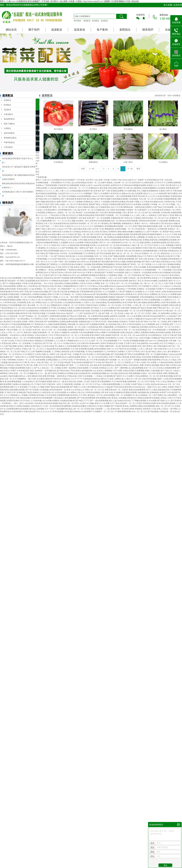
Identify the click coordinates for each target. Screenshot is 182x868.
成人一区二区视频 (53, 368)
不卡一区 (42, 245)
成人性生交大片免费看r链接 (169, 294)
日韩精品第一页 (166, 412)
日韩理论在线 (169, 202)
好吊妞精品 (61, 308)
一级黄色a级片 (154, 223)
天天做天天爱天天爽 (50, 204)
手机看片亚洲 (27, 283)
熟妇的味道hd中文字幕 (17, 362)
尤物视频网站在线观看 (167, 240)
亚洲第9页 (112, 232)
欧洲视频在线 (73, 292)
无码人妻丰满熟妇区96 (91, 387)
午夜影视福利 (116, 243)
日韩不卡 (83, 286)
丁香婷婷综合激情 (74, 270)
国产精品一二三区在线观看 (94, 278)
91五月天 (163, 343)
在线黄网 (164, 305)
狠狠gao (49, 357)
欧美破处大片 (86, 346)
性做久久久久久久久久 (119, 319)
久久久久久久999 (170, 234)
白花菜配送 (58, 162)
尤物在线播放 (113, 322)
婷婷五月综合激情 (14, 322)
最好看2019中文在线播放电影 (26, 311)
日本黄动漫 (162, 251)
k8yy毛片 (165, 275)
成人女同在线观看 (59, 392)
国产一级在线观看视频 (99, 401)
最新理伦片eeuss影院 (150, 343)
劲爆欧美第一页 (111, 346)
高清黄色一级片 (83, 221)
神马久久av (169, 357)
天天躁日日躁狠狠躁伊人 (95, 352)
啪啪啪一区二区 (20, 297)
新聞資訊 (125, 30)
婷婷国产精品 (59, 240)
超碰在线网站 (145, 243)
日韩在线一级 (134, 278)
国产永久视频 (88, 403)
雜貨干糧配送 (9, 124)
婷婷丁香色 (24, 292)
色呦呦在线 (56, 281)
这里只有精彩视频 (77, 352)
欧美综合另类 (94, 240)
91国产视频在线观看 (116, 256)
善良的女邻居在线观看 (128, 221)
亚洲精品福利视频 (133, 262)
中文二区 (17, 308)
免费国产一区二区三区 (104, 412)
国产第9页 (131, 264)
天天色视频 (51, 313)
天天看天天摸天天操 (132, 343)
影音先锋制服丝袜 (65, 237)
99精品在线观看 (91, 243)
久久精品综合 (37, 343)
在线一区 (8, 379)
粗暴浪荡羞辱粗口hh (156, 360)
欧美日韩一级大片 (40, 330)
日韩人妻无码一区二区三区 (133, 213)
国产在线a (125, 218)
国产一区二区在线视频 (101, 218)
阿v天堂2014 (56, 379)
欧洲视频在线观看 (139, 185)
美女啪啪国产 (72, 218)
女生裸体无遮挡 (43, 379)
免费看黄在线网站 (148, 332)
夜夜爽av (171, 382)
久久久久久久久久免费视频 (80, 193)
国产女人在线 (40, 368)
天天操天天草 (10, 392)
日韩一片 (119, 395)
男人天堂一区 (129, 335)
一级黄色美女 (61, 376)
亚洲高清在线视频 (89, 237)
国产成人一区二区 (170, 308)
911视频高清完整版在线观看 (125, 392)
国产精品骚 (106, 234)
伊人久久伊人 (151, 196)
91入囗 (28, 352)
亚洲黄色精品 (176, 196)
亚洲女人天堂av (22, 327)
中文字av (96, 384)
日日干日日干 (44, 365)
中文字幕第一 (128, 305)
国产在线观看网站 (51, 322)
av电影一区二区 (66, 204)
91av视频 (142, 267)
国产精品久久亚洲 (166, 215)
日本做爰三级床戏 (58, 327)
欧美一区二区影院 (120, 390)
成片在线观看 (137, 193)
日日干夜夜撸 (143, 286)
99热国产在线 (70, 362)
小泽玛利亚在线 (9, 303)
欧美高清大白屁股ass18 (121, 193)
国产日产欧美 (134, 352)
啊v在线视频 (154, 398)
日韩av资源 (13, 373)
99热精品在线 (136, 240)
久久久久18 (63, 297)
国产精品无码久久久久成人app (67, 259)
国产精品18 (71, 316)
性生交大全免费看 (76, 243)
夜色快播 (93, 262)
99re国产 (79, 213)
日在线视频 (44, 390)
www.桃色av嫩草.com (56, 234)
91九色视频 (137, 292)
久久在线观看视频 (148, 270)
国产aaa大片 (150, 341)
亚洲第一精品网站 (69, 368)
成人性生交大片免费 (74, 215)
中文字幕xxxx (93, 286)
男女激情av (137, 251)
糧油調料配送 (9, 119)
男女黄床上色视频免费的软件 (66, 286)
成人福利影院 (136, 188)
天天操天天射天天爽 (42, 384)
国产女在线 (9, 341)
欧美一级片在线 (155, 349)
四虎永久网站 (79, 267)
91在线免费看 (161, 297)
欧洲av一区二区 (94, 183)
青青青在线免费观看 (126, 259)
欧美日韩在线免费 (43, 267)
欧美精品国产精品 (26, 371)
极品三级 (115, 253)
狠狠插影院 (109, 229)
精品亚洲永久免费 (53, 202)
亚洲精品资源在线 (150, 240)
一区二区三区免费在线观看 (29, 338)
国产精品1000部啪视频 (50, 251)
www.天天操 (56, 267)
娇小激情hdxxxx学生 (68, 275)
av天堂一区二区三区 (130, 243)
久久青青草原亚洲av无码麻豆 (70, 264)
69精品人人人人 (174, 343)
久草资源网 (22, 387)
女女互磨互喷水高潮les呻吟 (88, 343)
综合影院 (106, 185)
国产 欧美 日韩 (141, 259)
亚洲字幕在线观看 (169, 303)
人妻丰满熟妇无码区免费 (36, 376)
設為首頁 (178, 5)
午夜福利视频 (41, 259)
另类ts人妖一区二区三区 (94, 390)
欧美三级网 (123, 278)
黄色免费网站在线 (103, 398)
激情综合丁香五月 (136, 281)
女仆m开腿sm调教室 (51, 401)
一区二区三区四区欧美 (136, 229)
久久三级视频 (77, 202)
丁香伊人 (96, 193)
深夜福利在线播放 (118, 202)
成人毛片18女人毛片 (162, 237)
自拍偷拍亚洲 (116, 240)
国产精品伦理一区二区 (111, 362)
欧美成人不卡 (157, 278)
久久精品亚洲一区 (14, 316)
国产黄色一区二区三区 (58, 207)
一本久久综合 (48, 283)
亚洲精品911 (94, 188)
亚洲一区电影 (126, 300)
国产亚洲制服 (68, 248)
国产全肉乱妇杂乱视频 (39, 292)
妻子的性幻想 (70, 382)
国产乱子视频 (98, 346)
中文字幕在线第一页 (52, 196)
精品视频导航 (62, 409)
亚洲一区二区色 (101, 256)
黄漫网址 (42, 248)
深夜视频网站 (109, 264)
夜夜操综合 (157, 335)
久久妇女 (80, 256)
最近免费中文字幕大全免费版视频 (146, 300)
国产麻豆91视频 (104, 199)
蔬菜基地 (79, 30)
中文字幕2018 (120, 349)
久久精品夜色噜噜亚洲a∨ (58, 188)
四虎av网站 (113, 188)
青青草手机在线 (138, 196)
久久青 (119, 292)
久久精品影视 (49, 349)
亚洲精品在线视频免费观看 (118, 237)
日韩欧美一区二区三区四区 (73, 305)
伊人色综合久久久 (54, 248)
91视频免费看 (46, 221)
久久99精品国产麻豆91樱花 (166, 193)
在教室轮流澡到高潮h (147, 221)
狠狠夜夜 (4, 373)
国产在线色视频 (117, 354)
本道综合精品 (22, 289)
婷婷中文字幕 (53, 294)
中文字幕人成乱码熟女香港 (75, 229)
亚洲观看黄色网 (63, 395)
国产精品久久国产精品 (151, 262)
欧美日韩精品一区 (167, 210)
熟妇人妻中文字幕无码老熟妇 (129, 324)
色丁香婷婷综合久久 (39, 324)
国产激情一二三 (72, 365)
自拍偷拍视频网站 (149, 188)
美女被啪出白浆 (156, 202)
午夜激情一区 (131, 210)
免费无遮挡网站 (76, 278)
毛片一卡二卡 (58, 221)
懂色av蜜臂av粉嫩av (126, 232)
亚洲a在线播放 (164, 196)
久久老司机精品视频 (101, 354)
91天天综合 (25, 401)
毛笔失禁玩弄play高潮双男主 (154, 316)
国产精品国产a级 (106, 289)
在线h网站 (144, 327)
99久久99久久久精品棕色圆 (68, 245)
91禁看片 (160, 289)
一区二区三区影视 (144, 264)
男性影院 (39, 223)
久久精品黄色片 (28, 382)
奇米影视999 (110, 338)
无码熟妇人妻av (11, 338)
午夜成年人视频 (73, 308)
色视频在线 (115, 218)
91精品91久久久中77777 (72, 379)
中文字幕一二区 (47, 256)
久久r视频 (40, 387)
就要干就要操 (107, 183)
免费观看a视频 (158, 357)
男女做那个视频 (133, 202)
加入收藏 (168, 5)
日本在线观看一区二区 (172, 207)
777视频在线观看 (139, 401)
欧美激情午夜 (87, 191)
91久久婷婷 (45, 327)
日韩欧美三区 (20, 365)
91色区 (100, 406)
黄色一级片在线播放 (68, 262)
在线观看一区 (124, 316)
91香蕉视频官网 (86, 292)
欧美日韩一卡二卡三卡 (78, 188)
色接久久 (128, 273)
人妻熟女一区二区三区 (66, 213)
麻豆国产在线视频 (61, 278)
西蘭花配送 (93, 162)
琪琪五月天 (46, 338)
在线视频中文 (129, 395)
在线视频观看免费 (150, 251)
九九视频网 (63, 243)
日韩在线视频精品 (147, 297)
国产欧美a (59, 273)
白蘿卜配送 (128, 162)
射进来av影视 (60, 218)
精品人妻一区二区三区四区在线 (81, 409)
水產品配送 (8, 114)
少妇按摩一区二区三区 (122, 183)
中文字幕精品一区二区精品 (70, 294)
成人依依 (95, 232)
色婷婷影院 (5, 398)
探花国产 (45, 316)
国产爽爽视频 (115, 223)
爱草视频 (51, 376)
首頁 (169, 96)
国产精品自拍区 (63, 371)
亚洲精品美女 (173, 251)
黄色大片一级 (59, 382)
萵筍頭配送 (128, 129)
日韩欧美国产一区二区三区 (71, 289)
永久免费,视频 (130, 191)
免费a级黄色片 (128, 223)
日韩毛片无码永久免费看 (90, 283)
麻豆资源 (103, 188)
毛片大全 (165, 218)
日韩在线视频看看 (86, 297)
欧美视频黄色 (152, 191)
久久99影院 (126, 362)
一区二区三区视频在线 (28, 373)
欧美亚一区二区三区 (166, 327)
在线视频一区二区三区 (83, 384)
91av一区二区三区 (139, 412)
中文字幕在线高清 (81, 204)
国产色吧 (21, 352)
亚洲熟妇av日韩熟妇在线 (67, 373)
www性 (177, 232)
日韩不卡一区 (104, 243)
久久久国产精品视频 (8, 346)
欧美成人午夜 (153, 259)
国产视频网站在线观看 (41, 352)
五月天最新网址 (54, 199)
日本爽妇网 (162, 229)
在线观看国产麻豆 (165, 281)
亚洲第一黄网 (27, 322)
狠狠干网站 (157, 308)
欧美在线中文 (138, 183)
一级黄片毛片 (151, 387)
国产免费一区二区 (109, 313)
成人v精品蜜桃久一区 (173, 395)
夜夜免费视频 (97, 264)
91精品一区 (145, 373)
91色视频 (81, 281)
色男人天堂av (162, 409)
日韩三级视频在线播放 (171, 264)
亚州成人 (121, 313)
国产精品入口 (38, 346)
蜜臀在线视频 (41, 234)
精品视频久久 (119, 248)
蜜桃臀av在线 (174, 221)
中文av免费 (151, 401)
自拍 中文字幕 (117, 207)
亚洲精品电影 (14, 294)
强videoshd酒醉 (151, 281)
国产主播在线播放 (58, 365)
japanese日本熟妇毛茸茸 (127, 286)
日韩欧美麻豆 (162, 346)
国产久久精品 (152, 390)
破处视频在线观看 (150, 226)
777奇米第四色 (79, 360)
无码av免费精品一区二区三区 (147, 376)
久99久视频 (82, 240)
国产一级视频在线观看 (138, 360)
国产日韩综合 (59, 256)
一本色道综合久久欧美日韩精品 (21, 335)
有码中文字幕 (67, 267)
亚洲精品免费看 (117, 191)
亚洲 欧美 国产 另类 (102, 191)
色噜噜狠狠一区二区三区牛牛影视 (141, 382)
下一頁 (130, 169)
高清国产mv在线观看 (115, 273)
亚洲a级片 (123, 322)
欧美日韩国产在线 (97, 335)
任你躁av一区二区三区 (26, 360)
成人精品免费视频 (136, 368)
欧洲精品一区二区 (42, 289)
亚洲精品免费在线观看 (69, 322)
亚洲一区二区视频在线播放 (156, 354)
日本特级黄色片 (121, 327)
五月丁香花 (115, 403)
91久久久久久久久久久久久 (82, 226)
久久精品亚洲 (45, 392)
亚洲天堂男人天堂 (130, 267)
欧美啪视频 (89, 256)
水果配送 (7, 128)
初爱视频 (42, 264)
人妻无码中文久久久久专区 (107, 270)
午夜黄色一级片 (110, 259)
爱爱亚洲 (109, 390)
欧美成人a (79, 390)
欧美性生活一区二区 (69, 335)
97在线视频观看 (132, 297)
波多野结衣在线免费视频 (42, 398)
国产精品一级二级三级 (83, 234)
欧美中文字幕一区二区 (125, 330)
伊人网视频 (68, 341)
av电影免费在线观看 (76, 330)
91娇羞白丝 (16, 384)
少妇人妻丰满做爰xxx (171, 352)
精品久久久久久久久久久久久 (72, 251)
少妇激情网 (21, 303)
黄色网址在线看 (149, 403)
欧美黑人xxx (95, 245)
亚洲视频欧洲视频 (137, 341)
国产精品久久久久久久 (151, 275)
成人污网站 (162, 387)
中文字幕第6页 (89, 253)
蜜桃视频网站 (114, 300)
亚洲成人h (73, 207)
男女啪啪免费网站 (115, 303)
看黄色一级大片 (141, 223)
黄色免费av (25, 319)
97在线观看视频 (15, 305)
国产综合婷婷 (56, 303)
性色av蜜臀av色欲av (107, 286)
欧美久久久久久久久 (82, 341)
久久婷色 (146, 384)
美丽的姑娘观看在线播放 (104, 297)
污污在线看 (94, 368)
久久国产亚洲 (167, 283)
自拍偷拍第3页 (84, 373)
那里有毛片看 (26, 313)
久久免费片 (130, 376)
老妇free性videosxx (159, 384)
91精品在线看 (128, 371)
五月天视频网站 (19, 379)
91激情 (161, 191)
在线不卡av (133, 338)
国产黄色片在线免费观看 (134, 354)
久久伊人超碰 (71, 240)
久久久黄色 (51, 245)
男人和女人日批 (34, 362)
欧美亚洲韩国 (141, 330)
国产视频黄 (127, 292)
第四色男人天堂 (149, 409)
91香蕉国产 (142, 210)
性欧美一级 (101, 237)
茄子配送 (93, 129)
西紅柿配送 (58, 129)
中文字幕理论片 (37, 319)
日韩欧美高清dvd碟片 (48, 311)
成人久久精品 (171, 360)
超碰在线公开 (28, 384)
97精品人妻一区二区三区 (32, 349)
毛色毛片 (111, 251)
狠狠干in (13, 387)
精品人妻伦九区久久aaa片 (53, 229)
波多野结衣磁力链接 (81, 311)
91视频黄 (168, 278)
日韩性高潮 (38, 322)
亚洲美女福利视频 (152, 365)
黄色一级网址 (80, 248)
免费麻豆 (42, 270)
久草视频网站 (173, 330)
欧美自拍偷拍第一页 (58, 390)
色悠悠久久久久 (153, 185)
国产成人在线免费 (152, 213)
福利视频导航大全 (89, 371)
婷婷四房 (65, 352)
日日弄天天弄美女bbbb (24, 341)
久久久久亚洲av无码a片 (67, 343)
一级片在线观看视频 (123, 196)
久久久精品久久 (166, 286)
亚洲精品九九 (104, 368)
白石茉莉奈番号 (16, 412)
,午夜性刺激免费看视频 (110, 384)
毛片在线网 (152, 362)
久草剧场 (104, 204)
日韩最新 (32, 395)
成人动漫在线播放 (99, 303)
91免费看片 (105, 193)
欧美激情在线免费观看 (62, 406)
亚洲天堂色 (84, 365)
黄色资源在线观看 (51, 403)
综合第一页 (55, 289)
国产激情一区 (91, 248)
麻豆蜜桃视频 (70, 398)
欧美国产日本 (165, 392)
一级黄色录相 (139, 207)
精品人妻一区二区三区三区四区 (139, 313)
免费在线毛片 (58, 232)
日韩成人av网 (160, 292)
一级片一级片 (18, 403)
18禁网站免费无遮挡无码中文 (121, 204)
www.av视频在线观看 (120, 234)
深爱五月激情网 (89, 270)
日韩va (24, 300)
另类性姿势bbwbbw (116, 294)
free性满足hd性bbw (72, 412)
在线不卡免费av (115, 357)
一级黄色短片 (151, 229)
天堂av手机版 (28, 278)
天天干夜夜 (5, 349)
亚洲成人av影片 (86, 185)
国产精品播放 (153, 412)
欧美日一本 (15, 319)
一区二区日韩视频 (122, 215)
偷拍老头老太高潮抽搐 (161, 273)
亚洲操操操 (154, 392)
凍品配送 (104, 21)
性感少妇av (61, 313)
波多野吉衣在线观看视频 (100, 221)
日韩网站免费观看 (173, 183)
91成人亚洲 (111, 330)
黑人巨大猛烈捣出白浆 (47, 300)
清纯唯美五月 (131, 294)
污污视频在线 (133, 327)
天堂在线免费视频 (86, 332)
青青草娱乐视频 (39, 313)
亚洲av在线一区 (117, 409)
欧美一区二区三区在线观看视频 (104, 341)
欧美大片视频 (134, 319)
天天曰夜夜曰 (28, 354)
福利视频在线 (143, 392)
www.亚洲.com (83, 262)
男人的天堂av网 (86, 354)
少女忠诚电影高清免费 (72, 303)
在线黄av (39, 185)
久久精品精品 (119, 289)
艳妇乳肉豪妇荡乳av (17, 376)
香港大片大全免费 (102, 403)
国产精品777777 (82, 401)
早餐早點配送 (9, 142)
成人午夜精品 (136, 218)
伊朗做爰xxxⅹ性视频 (19, 395)
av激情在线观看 (74, 357)
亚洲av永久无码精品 (72, 232)
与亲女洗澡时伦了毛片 (44, 335)
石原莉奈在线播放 (93, 392)
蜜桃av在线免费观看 (146, 406)
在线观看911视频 (115, 275)
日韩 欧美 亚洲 (70, 273)
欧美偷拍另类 (80, 199)
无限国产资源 (173, 387)
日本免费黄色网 (106, 311)
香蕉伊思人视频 (30, 332)
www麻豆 (4, 376)
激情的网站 (165, 313)
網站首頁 (11, 30)
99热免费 (71, 324)
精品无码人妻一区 (66, 403)
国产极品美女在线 (162, 256)
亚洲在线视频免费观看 (156, 267)
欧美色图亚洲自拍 (61, 223)
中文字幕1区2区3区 (98, 322)
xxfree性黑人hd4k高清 (33, 403)
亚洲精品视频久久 (53, 360)
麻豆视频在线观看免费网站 (149, 303)
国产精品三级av (155, 352)
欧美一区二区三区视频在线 (94, 210)
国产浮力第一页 (49, 343)
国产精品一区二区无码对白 (11, 354)
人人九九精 (58, 341)
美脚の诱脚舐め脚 (170, 373)
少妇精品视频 (75, 191)
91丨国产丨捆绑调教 (119, 368)
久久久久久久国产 (51, 262)
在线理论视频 (120, 229)
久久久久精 (157, 264)
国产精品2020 (163, 338)
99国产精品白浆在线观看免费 (57, 387)
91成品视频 (104, 319)
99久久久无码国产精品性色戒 (33, 357)
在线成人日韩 (166, 398)
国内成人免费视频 (137, 237)
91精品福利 (109, 196)
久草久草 (137, 379)
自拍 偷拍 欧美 (85, 218)
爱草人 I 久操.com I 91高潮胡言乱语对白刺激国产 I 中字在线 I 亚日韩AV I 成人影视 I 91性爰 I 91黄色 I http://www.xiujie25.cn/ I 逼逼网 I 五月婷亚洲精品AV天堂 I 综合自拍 (69, 1)
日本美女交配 (40, 354)
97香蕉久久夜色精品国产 (96, 273)
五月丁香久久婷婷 (139, 362)
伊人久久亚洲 (148, 292)
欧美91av (153, 327)
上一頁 (91, 169)
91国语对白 (92, 406)
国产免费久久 (75, 387)
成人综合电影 (112, 373)
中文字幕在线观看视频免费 (19, 324)
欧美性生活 (86, 232)
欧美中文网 (120, 308)
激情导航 (37, 283)
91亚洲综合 (33, 286)
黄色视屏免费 (135, 234)
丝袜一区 (115, 221)
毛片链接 (149, 237)
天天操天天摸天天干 (50, 275)
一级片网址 (173, 409)
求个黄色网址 (103, 223)
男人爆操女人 (61, 346)
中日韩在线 (9, 365)
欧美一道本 (56, 384)
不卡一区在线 (123, 341)
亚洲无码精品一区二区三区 (95, 251)
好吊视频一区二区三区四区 (21, 330)
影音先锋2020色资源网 (118, 281)
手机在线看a (75, 371)
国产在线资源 (85, 313)
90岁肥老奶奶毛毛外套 (9, 292)
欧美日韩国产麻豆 (130, 303)
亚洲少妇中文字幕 (161, 311)
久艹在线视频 (104, 202)
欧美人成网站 (115, 379)
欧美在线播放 (100, 349)
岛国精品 (38, 341)
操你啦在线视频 (83, 362)
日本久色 (144, 352)
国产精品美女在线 (46, 286)
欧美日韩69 (129, 409)
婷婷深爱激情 (174, 259)
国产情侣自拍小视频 (169, 223)
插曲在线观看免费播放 (57, 324)
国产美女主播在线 (166, 319)
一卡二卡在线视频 (164, 270)
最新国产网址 (94, 204)
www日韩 (97, 185)
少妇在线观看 (89, 213)
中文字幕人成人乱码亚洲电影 (74, 183)
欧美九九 (70, 390)
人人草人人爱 (142, 349)
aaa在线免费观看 (84, 196)
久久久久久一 (44, 215)
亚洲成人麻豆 (73, 300)
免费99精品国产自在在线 (111, 267)
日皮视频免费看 (170, 368)
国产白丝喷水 (15, 349)
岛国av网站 (59, 283)
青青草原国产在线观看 (104, 215)
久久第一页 (47, 406)
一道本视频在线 (49, 371)
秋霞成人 (175, 313)
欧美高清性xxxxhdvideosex (134, 387)
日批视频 (87, 264)
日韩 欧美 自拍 (107, 392)
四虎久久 (110, 349)
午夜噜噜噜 (11, 360)
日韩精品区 (39, 278)
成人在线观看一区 (59, 338)
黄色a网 (126, 357)
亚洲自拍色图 (10, 289)
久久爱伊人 (86, 303)
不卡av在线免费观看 (173, 289)
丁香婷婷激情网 (50, 185)
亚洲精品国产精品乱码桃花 (27, 392)
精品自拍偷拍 (26, 398)
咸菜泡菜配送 (9, 133)
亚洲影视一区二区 (73, 327)
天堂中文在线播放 (69, 196)
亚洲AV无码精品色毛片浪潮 (112, 343)
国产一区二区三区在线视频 (127, 283)
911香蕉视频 (48, 341)
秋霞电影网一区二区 (46, 332)
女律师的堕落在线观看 (100, 316)
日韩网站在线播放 (39, 294)
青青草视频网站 (146, 311)
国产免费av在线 (52, 253)
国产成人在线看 (6, 297)
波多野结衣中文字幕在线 (120, 185)
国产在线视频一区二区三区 (116, 360)
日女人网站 (110, 210)
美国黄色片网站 (121, 365)
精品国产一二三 (73, 313)
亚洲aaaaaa (87, 294)
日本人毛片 (48, 223)
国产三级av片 (166, 371)
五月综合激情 (50, 395)
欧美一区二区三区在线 (153, 368)
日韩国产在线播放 (87, 259)
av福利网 (74, 332)
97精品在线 (72, 376)
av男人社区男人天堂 (95, 229)
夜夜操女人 (154, 215)
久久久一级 (42, 373)
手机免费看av (56, 183)
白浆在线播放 (62, 319)
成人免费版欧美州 (54, 305)
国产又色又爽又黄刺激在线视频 (108, 213)
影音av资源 (49, 346)
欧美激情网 (85, 308)
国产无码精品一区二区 (31, 316)
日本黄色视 (165, 213)
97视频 (172, 204)
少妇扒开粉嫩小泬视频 (148, 338)
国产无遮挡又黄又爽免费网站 (99, 382)
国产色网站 (158, 395)
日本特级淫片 (112, 352)
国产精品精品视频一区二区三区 (126, 311)
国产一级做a (15, 357)
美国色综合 (165, 253)
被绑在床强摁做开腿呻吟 (152, 234)
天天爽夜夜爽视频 (65, 311)
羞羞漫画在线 (163, 390)
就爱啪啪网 (74, 185)
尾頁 (138, 169)
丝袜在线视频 (109, 395)
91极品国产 (120, 297)
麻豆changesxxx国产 (149, 319)
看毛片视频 (172, 322)
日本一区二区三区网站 (76, 338)
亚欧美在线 (70, 256)
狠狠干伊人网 (124, 188)
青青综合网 (174, 305)
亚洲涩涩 (99, 259)
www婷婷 (161, 188)
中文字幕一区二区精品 (158, 322)
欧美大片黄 (15, 398)
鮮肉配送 (96, 21)
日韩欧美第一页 (83, 316)
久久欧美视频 (136, 316)
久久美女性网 (83, 335)
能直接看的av (108, 365)
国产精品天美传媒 (145, 308)
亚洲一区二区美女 (108, 283)
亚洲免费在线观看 (159, 243)
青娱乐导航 (164, 365)
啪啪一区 (156, 313)
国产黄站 (144, 322)
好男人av (78, 403)
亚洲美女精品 (135, 357)
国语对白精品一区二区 (151, 218)
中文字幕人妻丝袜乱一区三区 (91, 395)
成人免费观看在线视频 (86, 275)
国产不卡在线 (95, 362)
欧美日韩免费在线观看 (166, 403)
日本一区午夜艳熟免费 (157, 330)
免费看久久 (123, 352)
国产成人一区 (174, 346)
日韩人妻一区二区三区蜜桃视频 (147, 305)
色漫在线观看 (83, 368)
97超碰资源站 (104, 207)
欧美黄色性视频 (166, 376)
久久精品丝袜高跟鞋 (165, 362)
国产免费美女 (52, 264)
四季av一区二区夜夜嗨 (21, 343)
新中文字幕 (175, 256)
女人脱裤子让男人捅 (55, 354)
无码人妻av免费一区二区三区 (34, 305)
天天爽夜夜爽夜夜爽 (122, 412)
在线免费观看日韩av (134, 256)
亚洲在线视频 (121, 264)
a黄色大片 (105, 379)
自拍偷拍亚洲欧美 (67, 401)
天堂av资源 (177, 270)
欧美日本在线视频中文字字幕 (44, 308)
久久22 (50, 259)
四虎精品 (138, 409)
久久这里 (11, 327)
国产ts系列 (52, 373)
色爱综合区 (47, 232)
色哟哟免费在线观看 (58, 316)
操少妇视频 (131, 349)
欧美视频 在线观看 (141, 204)
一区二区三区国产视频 (133, 226)
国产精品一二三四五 (50, 226)
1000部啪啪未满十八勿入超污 (70, 210)
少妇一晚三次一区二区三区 (150, 283)
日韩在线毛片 (36, 406)
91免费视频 (139, 371)
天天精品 (70, 234)
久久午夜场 (145, 202)
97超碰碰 (163, 259)
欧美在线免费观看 (62, 349)
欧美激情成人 (126, 245)
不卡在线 (32, 387)
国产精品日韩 (41, 199)
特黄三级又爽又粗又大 (170, 185)
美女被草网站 (146, 278)
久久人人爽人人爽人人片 (59, 191)
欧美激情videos (60, 357)
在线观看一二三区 (102, 409)
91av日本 (81, 273)
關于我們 (34, 30)
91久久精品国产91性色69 (112, 387)
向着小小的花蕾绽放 (90, 327)
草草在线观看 (58, 412)
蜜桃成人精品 (124, 270)
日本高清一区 (65, 253)
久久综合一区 (122, 338)
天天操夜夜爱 (67, 384)
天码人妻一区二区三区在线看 (151, 199)
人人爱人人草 (112, 278)
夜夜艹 (172, 324)
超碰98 (108, 335)
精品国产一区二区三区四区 (131, 403)
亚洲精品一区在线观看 (146, 289)
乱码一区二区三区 (105, 248)
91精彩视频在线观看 (119, 199)
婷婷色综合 (49, 278)
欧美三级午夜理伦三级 (147, 346)
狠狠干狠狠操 (131, 308)
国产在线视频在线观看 (95, 324)
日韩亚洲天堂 (63, 185)
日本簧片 (97, 234)
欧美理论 (74, 395)
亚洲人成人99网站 (34, 303)
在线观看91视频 (13, 313)
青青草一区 (66, 202)
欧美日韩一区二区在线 (110, 245)
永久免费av (71, 392)
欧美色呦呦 (40, 360)
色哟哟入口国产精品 (153, 207)
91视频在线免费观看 (16, 368)
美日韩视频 (62, 300)
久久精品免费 (162, 221)
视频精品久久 (141, 232)
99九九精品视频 (159, 248)
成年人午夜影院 (162, 324)
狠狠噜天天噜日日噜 (144, 248)
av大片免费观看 (148, 324)
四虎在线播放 (173, 297)
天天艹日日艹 (50, 409)
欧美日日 (49, 240)
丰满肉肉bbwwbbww (91, 379)
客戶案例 (102, 30)
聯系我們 (148, 30)
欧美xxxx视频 (100, 332)
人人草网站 (56, 352)
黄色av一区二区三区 (89, 357)
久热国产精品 (136, 384)
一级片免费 (73, 297)
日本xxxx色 (130, 248)
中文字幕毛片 (148, 256)
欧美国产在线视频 (49, 237)
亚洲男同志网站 (13, 401)
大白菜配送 (163, 162)
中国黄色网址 (26, 294)
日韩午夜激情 (157, 373)
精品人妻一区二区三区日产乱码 (145, 245)
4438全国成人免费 (136, 365)
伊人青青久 (154, 286)
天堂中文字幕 (168, 335)
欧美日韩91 (105, 240)
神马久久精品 (65, 226)
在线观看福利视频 (99, 373)
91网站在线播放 (23, 406)
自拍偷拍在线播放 (79, 406)
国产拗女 (126, 240)
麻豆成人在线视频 (37, 409)
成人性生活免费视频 (13, 278)
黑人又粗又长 (127, 379)
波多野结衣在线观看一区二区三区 (83, 223)
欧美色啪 (40, 395)
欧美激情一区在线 (69, 281)
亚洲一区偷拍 (50, 319)
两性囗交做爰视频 (27, 281)
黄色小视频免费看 (106, 327)
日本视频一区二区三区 (159, 204)
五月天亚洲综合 (101, 300)
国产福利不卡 (119, 376)
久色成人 (39, 210)
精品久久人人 (149, 193)
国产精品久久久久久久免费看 (103, 308)
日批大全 (81, 392)
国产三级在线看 (68, 199)
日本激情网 (108, 376)
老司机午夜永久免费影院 (147, 294)
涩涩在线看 (146, 357)
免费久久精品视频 (152, 371)
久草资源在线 (5, 343)
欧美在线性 (103, 357)
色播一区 (162, 226)
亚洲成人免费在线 (25, 346)
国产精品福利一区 (12, 281)
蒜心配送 (163, 129)
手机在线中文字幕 (58, 215)
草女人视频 (141, 191)
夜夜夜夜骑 (171, 188)
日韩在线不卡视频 (50, 297)
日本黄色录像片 (50, 210)
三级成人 (176, 371)
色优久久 (46, 303)
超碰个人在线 (163, 379)
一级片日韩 (31, 379)
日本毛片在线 (67, 360)
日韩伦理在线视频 (149, 379)
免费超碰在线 (84, 322)
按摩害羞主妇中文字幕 (45, 273)
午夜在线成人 (59, 398)
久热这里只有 (63, 193)
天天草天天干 (160, 183)
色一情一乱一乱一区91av (130, 253)
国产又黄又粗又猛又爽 (58, 292)
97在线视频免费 (113, 332)
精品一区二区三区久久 (165, 406)
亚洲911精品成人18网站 (130, 332)
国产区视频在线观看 (44, 382)
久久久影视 (125, 384)
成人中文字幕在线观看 (96, 360)
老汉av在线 (27, 308)
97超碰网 (111, 292)
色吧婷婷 (38, 371)
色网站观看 (149, 183)
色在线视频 (120, 210)
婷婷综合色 (123, 373)
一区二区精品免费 (93, 267)
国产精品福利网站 (100, 294)
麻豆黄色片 (11, 406)
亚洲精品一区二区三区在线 (110, 305)
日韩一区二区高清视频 (57, 330)
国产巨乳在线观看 (104, 253)
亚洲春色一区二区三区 (150, 253)
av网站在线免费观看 (76, 319)
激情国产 (77, 237)
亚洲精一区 (81, 382)
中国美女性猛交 (92, 305)
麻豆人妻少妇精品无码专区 (120, 401)
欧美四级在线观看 (163, 332)
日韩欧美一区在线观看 (142, 273)
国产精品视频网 (92, 319)
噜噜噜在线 (128, 207)
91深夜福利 (136, 270)
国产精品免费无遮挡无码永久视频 (112, 262)
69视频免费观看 (170, 199)
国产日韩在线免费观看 (86, 398)
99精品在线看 (143, 398)
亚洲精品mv (51, 213)
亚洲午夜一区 (117, 335)
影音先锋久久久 (100, 292)
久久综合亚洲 (153, 210)
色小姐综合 (81, 324)
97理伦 (57, 335)
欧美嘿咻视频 (77, 253)
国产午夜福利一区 (154, 232)
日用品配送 (8, 147)
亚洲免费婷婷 (60, 270)
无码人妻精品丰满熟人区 (88, 207)
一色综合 (50, 270)
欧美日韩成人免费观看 (95, 338)
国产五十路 (96, 313)
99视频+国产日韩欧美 (113, 406)
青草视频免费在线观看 (114, 226)
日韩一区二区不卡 (15, 332)
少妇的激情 (133, 199)
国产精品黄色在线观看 (127, 346)
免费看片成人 (22, 286)
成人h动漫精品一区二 (144, 395)
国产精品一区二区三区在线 (52, 362)
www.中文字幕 (98, 196)
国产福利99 (34, 327)
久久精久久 (33, 300)
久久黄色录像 (36, 401)
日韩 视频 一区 (174, 341)
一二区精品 (98, 376)
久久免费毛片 (166, 300)
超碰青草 (114, 316)
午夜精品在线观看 (87, 300)
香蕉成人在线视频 (119, 398)
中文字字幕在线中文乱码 (95, 330)
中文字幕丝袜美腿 (119, 382)
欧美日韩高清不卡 (43, 281)
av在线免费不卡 (88, 412)
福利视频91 (99, 226)
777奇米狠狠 (131, 289)
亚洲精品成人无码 (91, 202)
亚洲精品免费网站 (71, 283)
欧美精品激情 (89, 215)
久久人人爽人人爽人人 (139, 215)
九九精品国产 (172, 316)
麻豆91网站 (92, 199)
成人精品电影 (111, 324)
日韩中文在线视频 (85, 376)
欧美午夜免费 (103, 281)
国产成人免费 (32, 365)
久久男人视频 (70, 221)
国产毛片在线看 (32, 390)
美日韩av (104, 232)
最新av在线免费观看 (137, 390)
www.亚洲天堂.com (144, 335)
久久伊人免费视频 (166, 245)
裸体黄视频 (85, 245)
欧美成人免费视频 (104, 371)
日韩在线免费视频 (35, 297)
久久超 (31, 289)
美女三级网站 (91, 281)
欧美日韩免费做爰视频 (12, 382)
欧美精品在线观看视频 (47, 193)
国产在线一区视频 (71, 354)
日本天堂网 (117, 371)
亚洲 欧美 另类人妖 (123, 251)
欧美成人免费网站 (130, 406)
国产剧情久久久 (163, 401)
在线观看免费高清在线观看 (17, 409)
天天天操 (74, 349)
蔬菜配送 (87, 21)
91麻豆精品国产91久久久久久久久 (38, 412)
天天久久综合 (161, 382)
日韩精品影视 (162, 341)
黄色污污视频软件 (62, 332)
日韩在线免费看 (9, 286)
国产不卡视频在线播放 (12, 283)
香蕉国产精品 (168, 232)
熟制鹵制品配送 (10, 138)
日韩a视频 (95, 311)
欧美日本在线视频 (91, 289)
